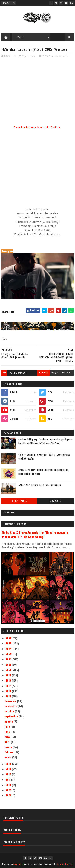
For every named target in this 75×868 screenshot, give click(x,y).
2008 (9, 795)
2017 (9, 686)
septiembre (12, 716)
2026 (9, 638)
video (66, 56)
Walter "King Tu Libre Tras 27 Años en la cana (40, 485)
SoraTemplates (35, 864)
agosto (9, 721)
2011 (8, 779)
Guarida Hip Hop (65, 864)
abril (8, 742)
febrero (10, 752)
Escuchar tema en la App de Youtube (37, 127)
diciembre (11, 701)
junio (8, 732)
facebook (67, 372)
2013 (9, 769)
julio (8, 726)
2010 (9, 785)
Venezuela (55, 56)
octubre (10, 711)
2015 (45, 56)
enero (8, 757)
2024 (9, 649)
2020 (9, 670)
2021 (9, 664)
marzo (9, 747)
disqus (55, 372)
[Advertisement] (37, 164)
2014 (9, 764)
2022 (9, 659)
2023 (9, 654)
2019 (9, 675)
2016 (9, 691)
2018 (9, 680)
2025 (9, 643)
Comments (55, 501)
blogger (43, 372)
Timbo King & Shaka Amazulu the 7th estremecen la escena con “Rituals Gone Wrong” (35, 535)
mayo (8, 737)
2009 (9, 790)
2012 (9, 774)
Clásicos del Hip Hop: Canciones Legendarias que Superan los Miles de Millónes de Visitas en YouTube (45, 441)
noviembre (11, 706)
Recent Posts (19, 501)
